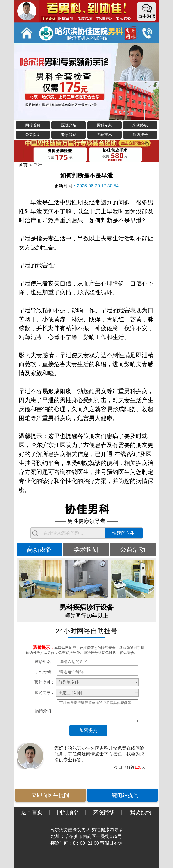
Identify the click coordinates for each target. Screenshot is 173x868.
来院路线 (140, 125)
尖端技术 (104, 135)
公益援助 (33, 135)
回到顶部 (68, 812)
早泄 (37, 165)
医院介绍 (69, 125)
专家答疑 (69, 135)
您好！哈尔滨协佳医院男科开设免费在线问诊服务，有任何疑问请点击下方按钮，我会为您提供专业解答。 (99, 754)
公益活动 (133, 550)
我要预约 (141, 812)
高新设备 (39, 550)
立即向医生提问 (50, 795)
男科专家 (104, 125)
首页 (23, 165)
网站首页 (33, 125)
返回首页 (32, 812)
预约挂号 (140, 135)
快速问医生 (123, 533)
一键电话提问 (123, 795)
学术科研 (86, 550)
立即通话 (147, 33)
